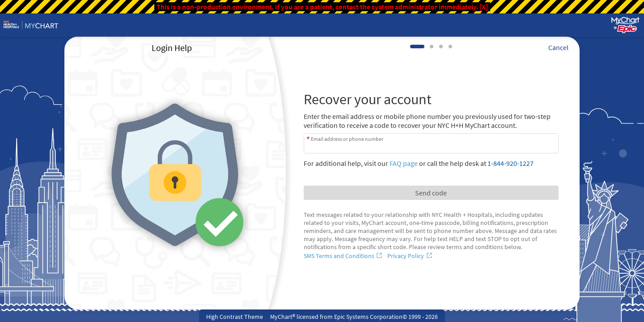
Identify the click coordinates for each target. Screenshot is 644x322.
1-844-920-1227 (511, 163)
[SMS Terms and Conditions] (344, 256)
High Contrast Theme (235, 317)
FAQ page (404, 163)
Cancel (558, 47)
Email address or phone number (347, 139)
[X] (484, 7)
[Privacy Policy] (411, 256)
